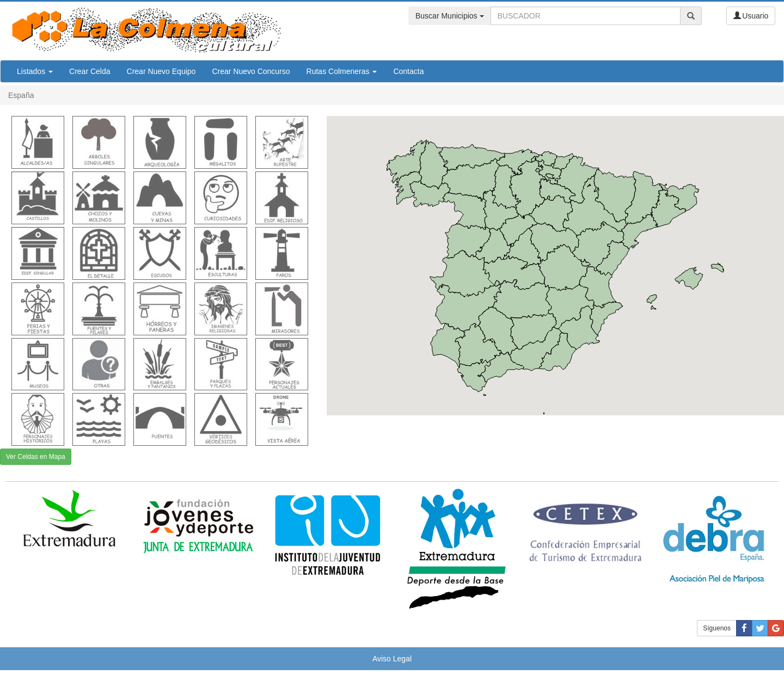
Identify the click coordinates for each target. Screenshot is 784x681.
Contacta (408, 71)
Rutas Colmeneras (342, 71)
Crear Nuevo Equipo (161, 71)
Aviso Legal (392, 659)
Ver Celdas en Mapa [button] (36, 457)
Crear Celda (90, 71)
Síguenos (717, 628)
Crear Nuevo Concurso (251, 71)
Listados (35, 71)
